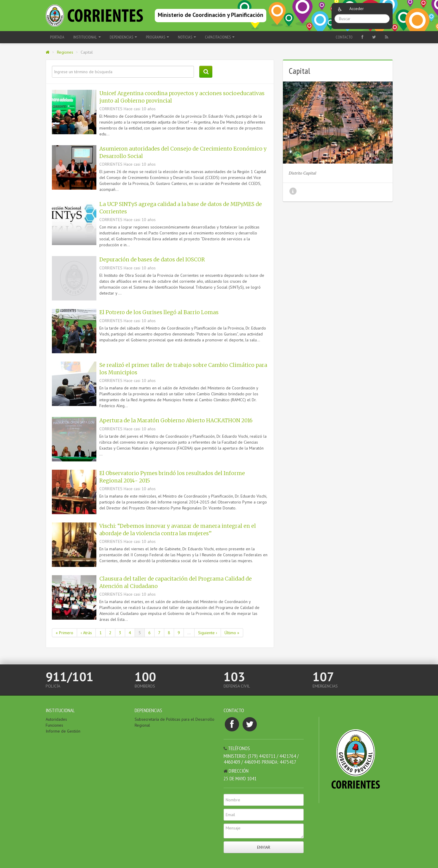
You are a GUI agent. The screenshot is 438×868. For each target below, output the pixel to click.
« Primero (64, 633)
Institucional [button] (87, 37)
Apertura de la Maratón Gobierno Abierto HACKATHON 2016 (176, 421)
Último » (232, 633)
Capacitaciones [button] (220, 37)
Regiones (65, 52)
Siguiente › (208, 633)
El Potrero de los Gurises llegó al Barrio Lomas (159, 312)
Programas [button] (157, 37)
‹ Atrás (86, 633)
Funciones (54, 725)
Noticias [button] (187, 37)
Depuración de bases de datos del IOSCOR (152, 260)
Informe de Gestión (63, 731)
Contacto (344, 37)
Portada (57, 37)
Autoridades (56, 719)
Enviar (264, 847)
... (189, 633)
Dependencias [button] (123, 37)
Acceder (357, 9)
